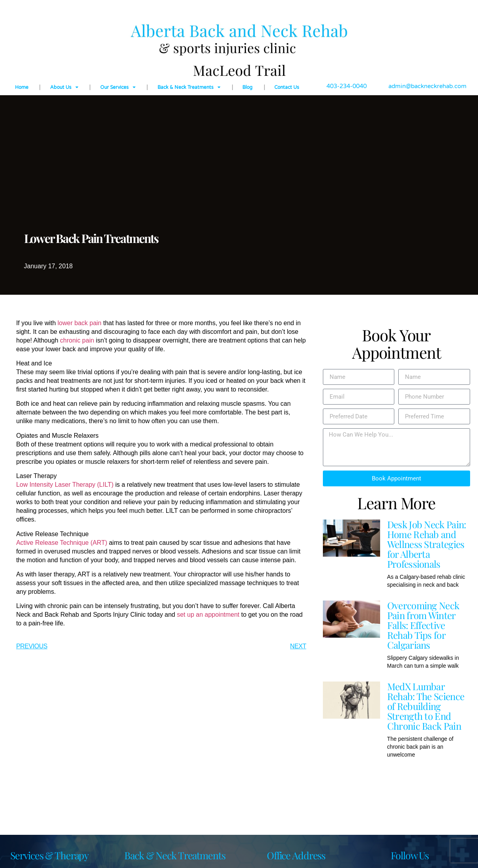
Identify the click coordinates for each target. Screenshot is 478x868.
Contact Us (287, 87)
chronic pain (77, 340)
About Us (64, 87)
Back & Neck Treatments (189, 87)
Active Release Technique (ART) (62, 543)
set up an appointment (208, 615)
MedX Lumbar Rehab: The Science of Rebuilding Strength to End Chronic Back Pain (426, 706)
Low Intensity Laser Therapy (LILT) (65, 485)
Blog (247, 87)
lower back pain (80, 323)
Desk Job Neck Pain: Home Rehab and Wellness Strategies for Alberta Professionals (427, 544)
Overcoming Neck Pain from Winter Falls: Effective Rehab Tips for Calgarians (423, 625)
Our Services (118, 87)
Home (22, 87)
